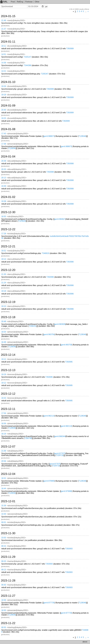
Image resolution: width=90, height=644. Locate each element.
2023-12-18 (8, 317)
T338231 (33, 326)
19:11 (4, 46)
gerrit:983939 (60, 324)
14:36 (4, 63)
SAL (4, 2)
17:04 (4, 413)
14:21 (4, 71)
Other (37, 2)
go (46, 6)
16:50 (4, 610)
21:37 (4, 29)
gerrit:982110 (49, 416)
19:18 (4, 95)
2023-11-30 (8, 533)
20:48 (4, 321)
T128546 (82, 136)
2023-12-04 (8, 474)
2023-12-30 (8, 212)
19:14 (4, 259)
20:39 (4, 161)
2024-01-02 (8, 197)
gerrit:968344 (60, 436)
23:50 (4, 538)
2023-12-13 (8, 370)
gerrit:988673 (49, 136)
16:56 (4, 423)
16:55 (4, 216)
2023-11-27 (8, 596)
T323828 (22, 221)
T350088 (70, 164)
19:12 (4, 359)
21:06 (4, 451)
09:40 (4, 585)
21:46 (4, 20)
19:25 (4, 118)
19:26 (4, 86)
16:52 (4, 478)
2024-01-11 (8, 42)
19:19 (4, 374)
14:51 (4, 54)
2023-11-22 (8, 623)
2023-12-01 (8, 501)
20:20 (4, 169)
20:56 (4, 461)
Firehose (29, 2)
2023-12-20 (8, 270)
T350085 (69, 362)
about (85, 642)
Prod (13, 2)
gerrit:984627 (60, 219)
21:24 (4, 283)
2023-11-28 (8, 581)
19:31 (4, 251)
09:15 (4, 546)
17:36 (4, 144)
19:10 (4, 306)
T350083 (69, 549)
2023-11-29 (8, 557)
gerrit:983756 (49, 334)
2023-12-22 (8, 229)
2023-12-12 (8, 394)
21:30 (4, 274)
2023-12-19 (8, 302)
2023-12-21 (8, 246)
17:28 (4, 234)
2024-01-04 (8, 157)
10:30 (4, 514)
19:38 (4, 201)
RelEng (20, 2)
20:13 (4, 178)
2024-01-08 (8, 129)
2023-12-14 (8, 355)
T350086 (70, 262)
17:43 (4, 134)
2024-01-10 (8, 82)
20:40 (4, 110)
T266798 (28, 438)
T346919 (46, 253)
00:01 (4, 522)
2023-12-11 (8, 409)
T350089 (70, 49)
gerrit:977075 (60, 453)
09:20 (4, 561)
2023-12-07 (8, 447)
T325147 (27, 57)
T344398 (27, 65)
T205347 (45, 74)
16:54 (4, 332)
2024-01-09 (8, 106)
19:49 (4, 186)
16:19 (4, 434)
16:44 (4, 488)
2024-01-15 (8, 16)
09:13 (4, 570)
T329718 (60, 455)
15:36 (4, 506)
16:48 (4, 342)
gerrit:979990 (49, 481)
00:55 (4, 627)
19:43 (4, 398)
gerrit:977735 (49, 603)
